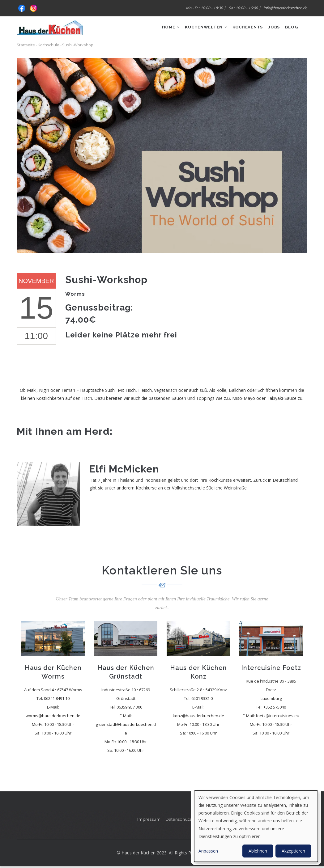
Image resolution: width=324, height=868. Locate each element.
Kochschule (49, 47)
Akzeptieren (293, 851)
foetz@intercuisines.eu (277, 718)
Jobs (270, 30)
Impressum (149, 821)
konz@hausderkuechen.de (198, 718)
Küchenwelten (197, 30)
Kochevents (241, 30)
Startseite (26, 47)
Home (158, 30)
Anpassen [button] (208, 851)
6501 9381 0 (202, 700)
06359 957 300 (129, 709)
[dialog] (256, 826)
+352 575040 (275, 709)
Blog (290, 30)
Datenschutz (179, 821)
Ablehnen (258, 851)
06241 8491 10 (57, 700)
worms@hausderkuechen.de (53, 718)
